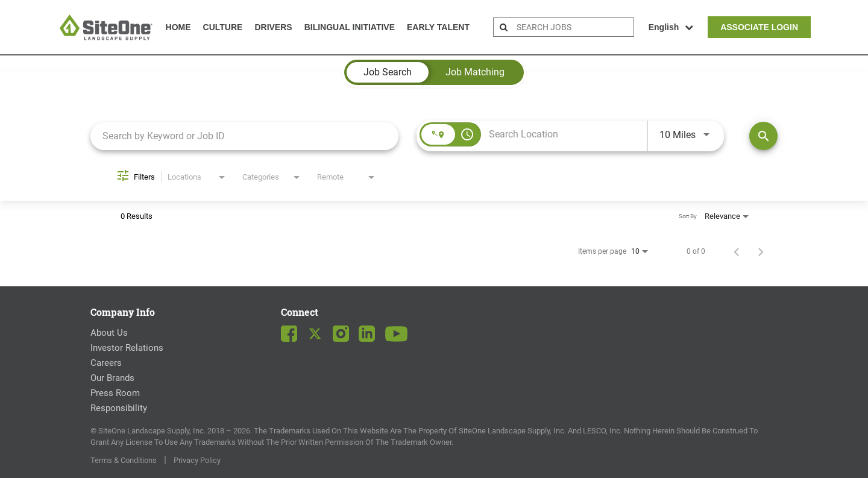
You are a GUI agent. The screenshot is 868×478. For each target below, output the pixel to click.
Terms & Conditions (124, 460)
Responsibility (119, 408)
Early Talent (438, 27)
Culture (223, 27)
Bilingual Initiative (350, 27)
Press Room (115, 393)
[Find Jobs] (763, 136)
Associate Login (759, 27)
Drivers (273, 27)
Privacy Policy (197, 460)
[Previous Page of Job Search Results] (737, 251)
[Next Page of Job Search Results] (761, 251)
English (671, 27)
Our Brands (112, 378)
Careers (106, 363)
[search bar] (574, 27)
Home (178, 27)
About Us (109, 333)
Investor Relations (127, 348)
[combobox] (244, 136)
